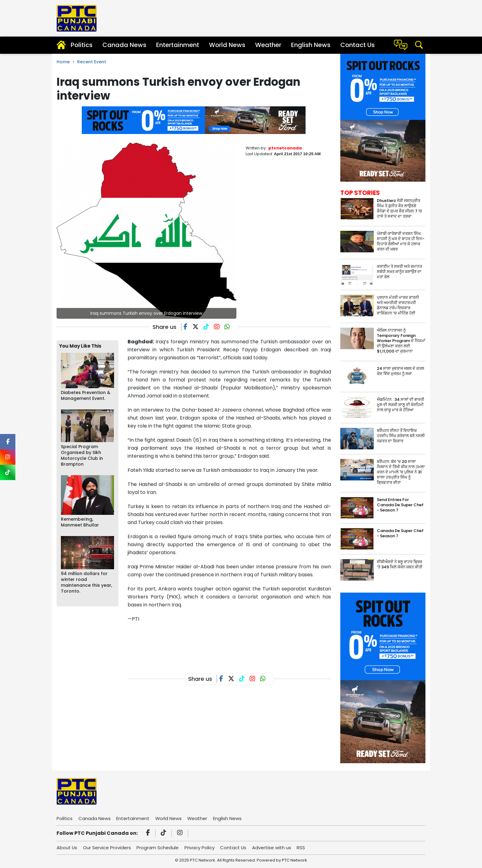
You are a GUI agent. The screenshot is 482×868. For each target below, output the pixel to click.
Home (63, 62)
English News (311, 45)
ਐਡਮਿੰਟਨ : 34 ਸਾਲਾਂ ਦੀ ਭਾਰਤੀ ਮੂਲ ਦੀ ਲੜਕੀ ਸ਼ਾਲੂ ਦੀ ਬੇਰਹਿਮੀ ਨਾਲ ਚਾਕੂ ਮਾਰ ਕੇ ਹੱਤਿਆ (401, 405)
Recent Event (92, 62)
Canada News (124, 45)
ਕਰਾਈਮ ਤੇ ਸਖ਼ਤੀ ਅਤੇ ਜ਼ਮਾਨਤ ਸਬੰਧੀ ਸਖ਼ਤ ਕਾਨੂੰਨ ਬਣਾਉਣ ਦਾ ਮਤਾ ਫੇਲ (399, 272)
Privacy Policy (200, 848)
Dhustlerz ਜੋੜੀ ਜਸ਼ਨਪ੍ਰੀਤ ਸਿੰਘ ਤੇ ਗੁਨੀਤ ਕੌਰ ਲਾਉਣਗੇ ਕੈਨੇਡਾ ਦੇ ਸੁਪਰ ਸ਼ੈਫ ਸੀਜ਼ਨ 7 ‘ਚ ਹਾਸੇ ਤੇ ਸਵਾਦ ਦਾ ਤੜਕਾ (399, 208)
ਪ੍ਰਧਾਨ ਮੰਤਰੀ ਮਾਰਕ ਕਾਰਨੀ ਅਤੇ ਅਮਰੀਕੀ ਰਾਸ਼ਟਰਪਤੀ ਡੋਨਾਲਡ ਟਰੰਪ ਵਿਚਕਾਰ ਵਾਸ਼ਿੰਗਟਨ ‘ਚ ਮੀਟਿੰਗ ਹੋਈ (398, 305)
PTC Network (294, 860)
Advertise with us (273, 848)
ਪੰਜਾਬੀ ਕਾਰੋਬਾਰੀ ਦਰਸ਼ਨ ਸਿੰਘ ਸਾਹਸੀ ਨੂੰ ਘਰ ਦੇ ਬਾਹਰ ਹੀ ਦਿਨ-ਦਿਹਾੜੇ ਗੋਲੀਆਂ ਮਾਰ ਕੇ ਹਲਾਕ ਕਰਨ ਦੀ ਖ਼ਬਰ (401, 241)
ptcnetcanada (285, 148)
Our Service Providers (107, 848)
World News (227, 45)
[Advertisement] (239, 643)
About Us (67, 848)
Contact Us (358, 45)
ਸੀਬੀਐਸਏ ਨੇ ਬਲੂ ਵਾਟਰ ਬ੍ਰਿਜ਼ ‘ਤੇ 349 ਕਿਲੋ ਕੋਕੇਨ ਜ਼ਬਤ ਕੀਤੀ (400, 564)
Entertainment (178, 45)
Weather (268, 45)
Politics (82, 45)
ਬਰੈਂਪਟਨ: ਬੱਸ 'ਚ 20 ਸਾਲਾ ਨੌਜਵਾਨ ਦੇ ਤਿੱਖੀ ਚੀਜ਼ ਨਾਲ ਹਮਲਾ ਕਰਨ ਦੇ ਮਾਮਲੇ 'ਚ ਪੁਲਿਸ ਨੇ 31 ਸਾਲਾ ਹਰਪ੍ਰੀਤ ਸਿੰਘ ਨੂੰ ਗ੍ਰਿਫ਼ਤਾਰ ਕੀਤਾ (401, 472)
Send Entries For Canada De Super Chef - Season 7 (400, 505)
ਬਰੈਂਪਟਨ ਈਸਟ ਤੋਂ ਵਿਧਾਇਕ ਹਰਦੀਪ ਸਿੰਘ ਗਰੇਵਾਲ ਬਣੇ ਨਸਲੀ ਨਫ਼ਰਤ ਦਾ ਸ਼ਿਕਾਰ (401, 436)
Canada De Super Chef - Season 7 (400, 533)
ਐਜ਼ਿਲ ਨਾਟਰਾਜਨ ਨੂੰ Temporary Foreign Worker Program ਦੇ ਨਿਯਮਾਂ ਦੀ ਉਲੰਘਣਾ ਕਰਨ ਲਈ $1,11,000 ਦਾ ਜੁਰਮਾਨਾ (401, 341)
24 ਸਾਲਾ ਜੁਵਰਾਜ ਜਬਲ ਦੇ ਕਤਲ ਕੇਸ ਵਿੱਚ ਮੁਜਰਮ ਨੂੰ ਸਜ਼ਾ (401, 371)
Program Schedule (158, 848)
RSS (302, 848)
